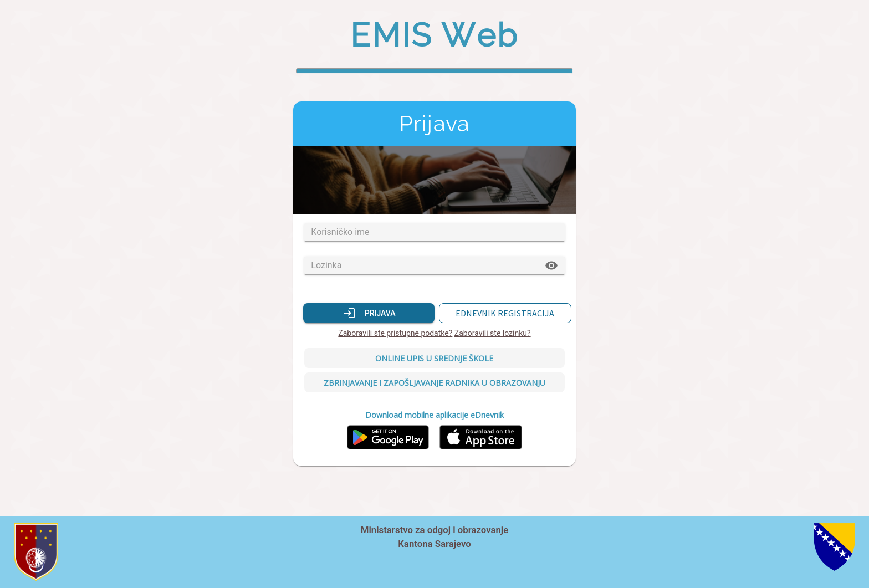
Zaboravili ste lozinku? (493, 333)
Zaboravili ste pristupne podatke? (395, 333)
